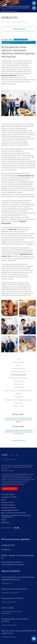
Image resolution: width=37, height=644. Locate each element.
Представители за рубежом (13, 565)
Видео (19, 394)
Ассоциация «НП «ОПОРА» (9, 497)
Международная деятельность (19, 378)
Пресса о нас (18, 384)
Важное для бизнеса (18, 369)
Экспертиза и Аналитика (9, 508)
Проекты (4, 520)
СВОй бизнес (18, 403)
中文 (17, 455)
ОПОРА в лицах (19, 381)
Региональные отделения (12, 562)
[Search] (12, 459)
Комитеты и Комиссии (8, 502)
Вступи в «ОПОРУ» (10, 489)
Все (19, 359)
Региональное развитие (18, 372)
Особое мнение (19, 387)
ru (34, 8)
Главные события (18, 362)
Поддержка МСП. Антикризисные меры (19, 400)
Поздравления (18, 397)
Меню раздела (19, 29)
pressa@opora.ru (6, 613)
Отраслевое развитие (19, 22)
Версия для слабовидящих (9, 11)
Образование (5, 522)
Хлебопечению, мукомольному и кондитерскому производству (17, 42)
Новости (8, 22)
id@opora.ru (6, 550)
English (11, 455)
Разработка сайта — (10, 528)
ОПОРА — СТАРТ (18, 406)
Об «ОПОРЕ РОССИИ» (8, 494)
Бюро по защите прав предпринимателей (18, 390)
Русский (5, 455)
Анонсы (19, 365)
